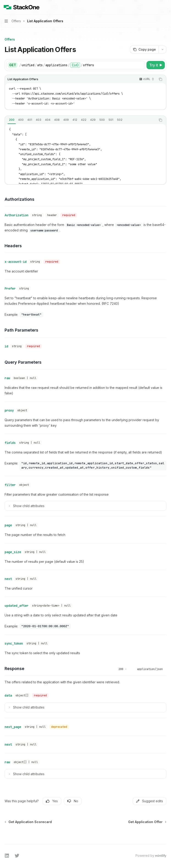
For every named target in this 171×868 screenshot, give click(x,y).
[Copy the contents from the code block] (160, 79)
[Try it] (156, 65)
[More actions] (165, 7)
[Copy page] (144, 49)
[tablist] (80, 120)
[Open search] (156, 7)
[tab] (12, 120)
